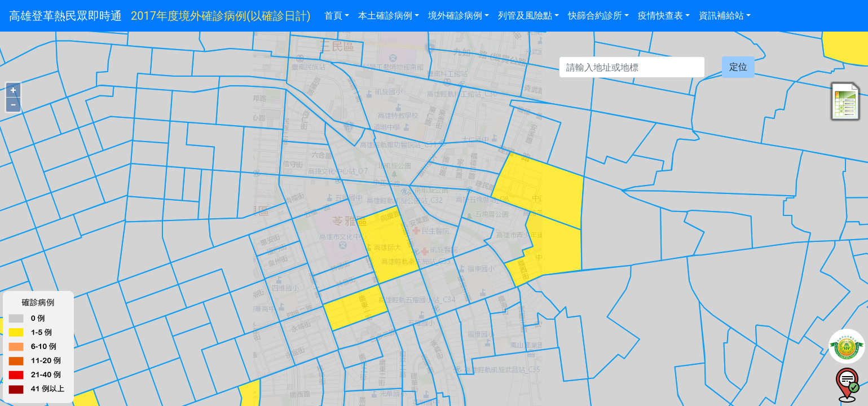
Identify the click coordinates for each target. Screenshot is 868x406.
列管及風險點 (525, 16)
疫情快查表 (660, 16)
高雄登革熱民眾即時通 (65, 16)
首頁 (333, 16)
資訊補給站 (721, 16)
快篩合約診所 (595, 16)
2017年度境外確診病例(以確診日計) (221, 16)
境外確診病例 (455, 16)
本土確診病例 (385, 16)
